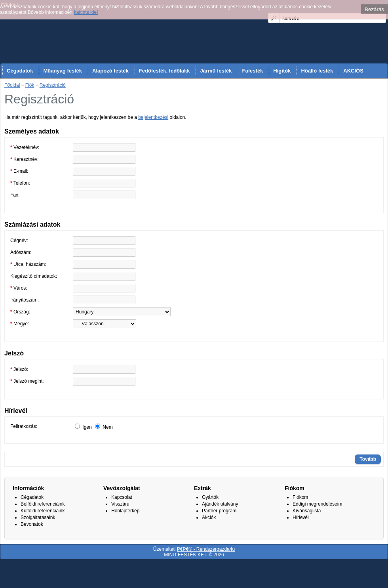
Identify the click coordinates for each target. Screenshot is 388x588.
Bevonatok (32, 524)
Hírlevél (301, 517)
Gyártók (210, 497)
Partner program (219, 511)
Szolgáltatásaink (38, 517)
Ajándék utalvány (220, 504)
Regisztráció (53, 85)
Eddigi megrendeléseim (317, 504)
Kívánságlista (307, 511)
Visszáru (120, 504)
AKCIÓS (353, 71)
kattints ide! (86, 12)
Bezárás (374, 9)
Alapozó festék (110, 71)
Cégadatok (20, 71)
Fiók (30, 85)
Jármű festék (216, 71)
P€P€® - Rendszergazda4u (206, 549)
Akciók (209, 517)
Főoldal (12, 85)
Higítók (282, 71)
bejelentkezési (153, 117)
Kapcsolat (122, 497)
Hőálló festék (317, 71)
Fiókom (300, 497)
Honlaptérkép (125, 511)
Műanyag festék (63, 71)
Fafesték (253, 71)
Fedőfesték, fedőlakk (165, 71)
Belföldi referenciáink (43, 504)
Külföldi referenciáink (43, 511)
